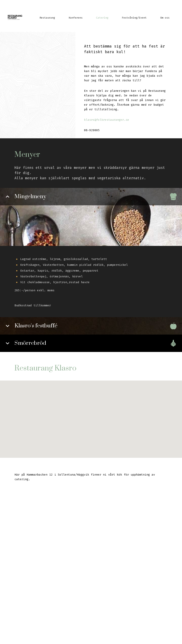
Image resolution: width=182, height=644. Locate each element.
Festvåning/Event (134, 18)
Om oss (165, 18)
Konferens (76, 18)
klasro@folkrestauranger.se (107, 120)
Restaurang (47, 18)
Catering (102, 18)
